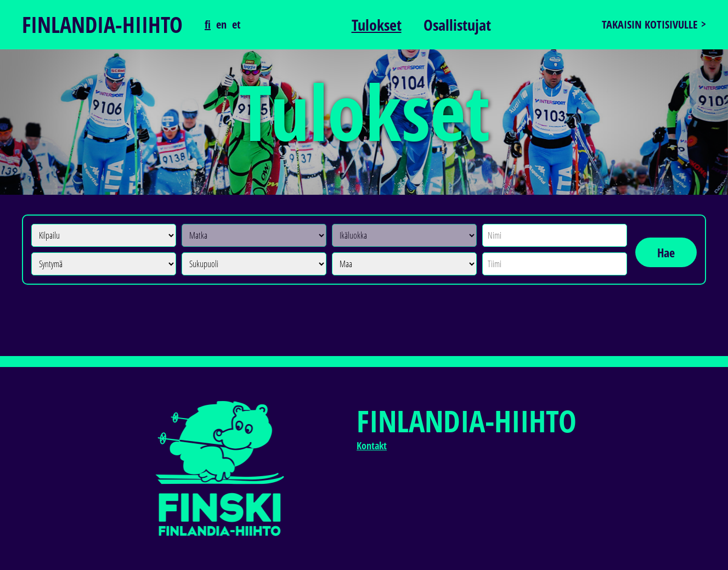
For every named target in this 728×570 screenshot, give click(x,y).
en (221, 25)
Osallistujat (457, 25)
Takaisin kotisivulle (650, 25)
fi (208, 25)
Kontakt (372, 445)
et (236, 25)
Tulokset (377, 25)
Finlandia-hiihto (102, 25)
